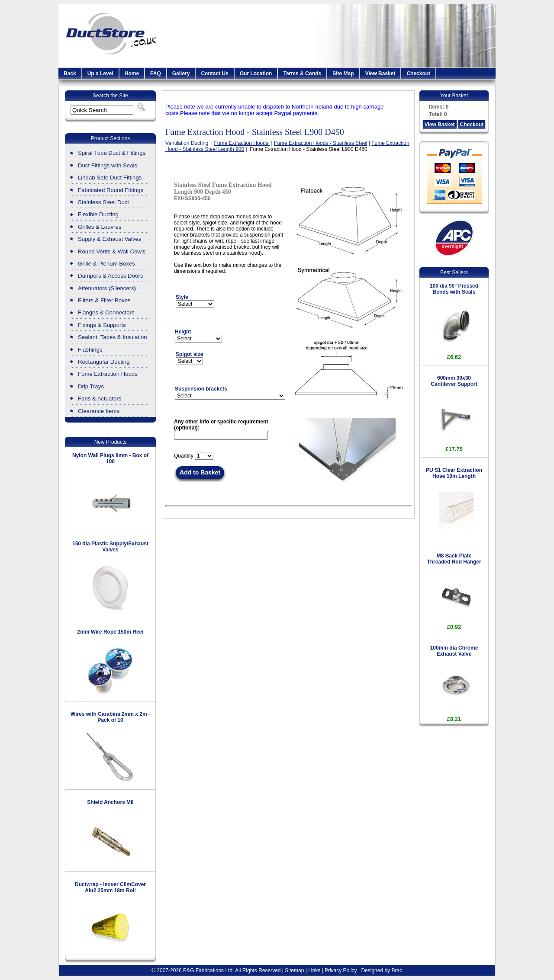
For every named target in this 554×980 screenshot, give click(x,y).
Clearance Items (99, 411)
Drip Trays (91, 386)
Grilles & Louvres (100, 227)
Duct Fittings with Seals (108, 165)
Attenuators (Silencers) (107, 288)
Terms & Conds (302, 74)
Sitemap (294, 970)
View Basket (380, 74)
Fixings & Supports (102, 325)
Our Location (256, 74)
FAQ (156, 74)
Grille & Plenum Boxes (106, 264)
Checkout (418, 74)
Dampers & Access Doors (110, 276)
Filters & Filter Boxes (104, 300)
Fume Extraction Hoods (108, 374)
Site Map (343, 74)
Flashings (90, 350)
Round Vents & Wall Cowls (112, 251)
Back (70, 74)
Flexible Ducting (98, 214)
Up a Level (100, 74)
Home (132, 74)
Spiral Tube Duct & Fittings (112, 153)
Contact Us (214, 74)
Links (314, 970)
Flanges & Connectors (106, 312)
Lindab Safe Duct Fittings (110, 178)
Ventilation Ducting (188, 143)
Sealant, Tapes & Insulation (113, 337)
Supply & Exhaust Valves (110, 239)
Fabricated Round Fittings (111, 190)
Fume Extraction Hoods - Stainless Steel (320, 143)
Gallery (181, 74)
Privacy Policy (341, 970)
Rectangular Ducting (104, 362)
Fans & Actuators (100, 399)
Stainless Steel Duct (103, 202)
